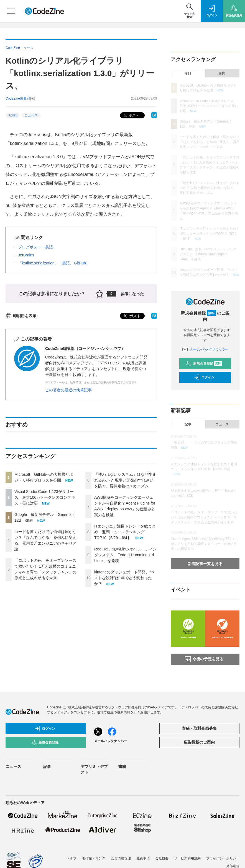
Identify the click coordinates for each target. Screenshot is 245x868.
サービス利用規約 (187, 858)
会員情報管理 (121, 858)
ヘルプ (72, 858)
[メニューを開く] (11, 11)
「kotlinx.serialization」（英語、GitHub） (54, 263)
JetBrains (26, 255)
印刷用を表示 (21, 316)
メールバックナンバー (205, 349)
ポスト (131, 115)
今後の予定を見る (204, 659)
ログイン (204, 377)
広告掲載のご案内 (199, 742)
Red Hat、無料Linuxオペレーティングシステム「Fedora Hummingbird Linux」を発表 (125, 555)
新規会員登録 (204, 363)
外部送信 (233, 866)
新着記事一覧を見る (205, 564)
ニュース (31, 115)
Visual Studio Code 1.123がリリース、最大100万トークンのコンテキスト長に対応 (45, 497)
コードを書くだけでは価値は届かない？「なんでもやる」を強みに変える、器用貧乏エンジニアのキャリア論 (210, 142)
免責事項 (143, 858)
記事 (188, 424)
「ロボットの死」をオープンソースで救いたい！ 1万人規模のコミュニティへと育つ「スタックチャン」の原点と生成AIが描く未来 (204, 517)
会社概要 (162, 858)
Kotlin (12, 115)
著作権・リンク (94, 858)
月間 (222, 73)
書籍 (122, 766)
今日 (188, 73)
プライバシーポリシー (223, 858)
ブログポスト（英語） (37, 247)
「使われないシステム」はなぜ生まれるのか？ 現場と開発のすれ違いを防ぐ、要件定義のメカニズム (125, 480)
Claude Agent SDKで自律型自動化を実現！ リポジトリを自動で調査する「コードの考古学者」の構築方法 (205, 544)
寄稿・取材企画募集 (199, 728)
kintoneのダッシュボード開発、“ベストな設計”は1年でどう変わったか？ (124, 578)
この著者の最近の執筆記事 (68, 390)
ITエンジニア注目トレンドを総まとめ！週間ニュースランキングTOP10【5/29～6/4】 (125, 532)
